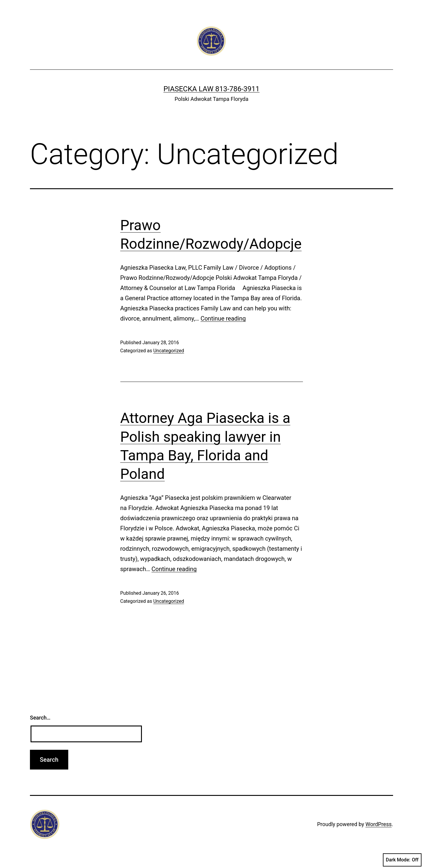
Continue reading (223, 318)
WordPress (379, 824)
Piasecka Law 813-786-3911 (211, 89)
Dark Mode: (402, 860)
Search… (40, 718)
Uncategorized (169, 351)
